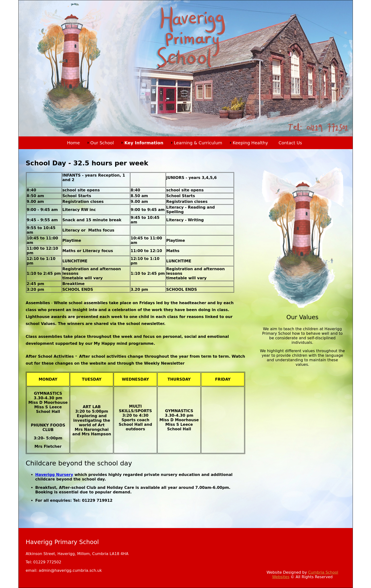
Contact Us (290, 143)
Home (73, 143)
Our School (102, 143)
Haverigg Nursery (54, 475)
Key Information (144, 143)
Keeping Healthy (250, 143)
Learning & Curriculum (198, 143)
